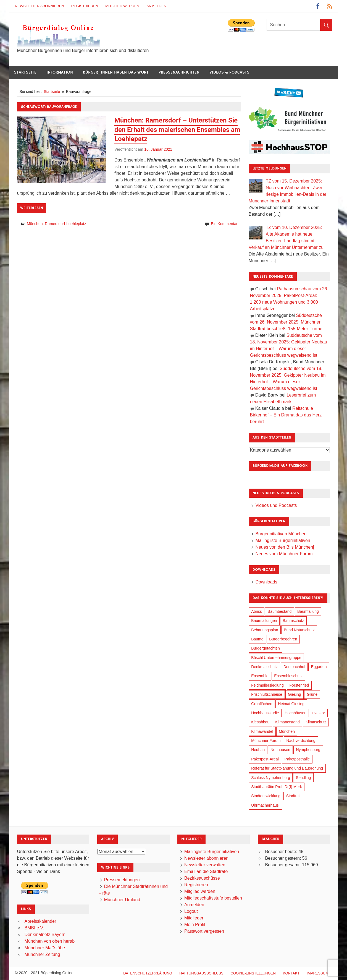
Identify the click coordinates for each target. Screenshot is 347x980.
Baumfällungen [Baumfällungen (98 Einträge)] (264, 621)
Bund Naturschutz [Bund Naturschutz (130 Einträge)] (299, 630)
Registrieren (85, 6)
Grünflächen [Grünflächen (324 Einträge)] (262, 704)
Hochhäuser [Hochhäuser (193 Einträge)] (295, 713)
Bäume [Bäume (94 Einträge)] (257, 639)
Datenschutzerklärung (148, 973)
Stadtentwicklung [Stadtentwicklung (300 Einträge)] (266, 796)
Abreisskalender (40, 921)
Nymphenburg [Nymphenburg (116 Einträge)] (308, 750)
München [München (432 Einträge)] (287, 731)
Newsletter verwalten (205, 865)
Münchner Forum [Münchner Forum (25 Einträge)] (266, 741)
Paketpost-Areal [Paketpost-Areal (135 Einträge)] (265, 759)
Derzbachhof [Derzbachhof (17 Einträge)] (294, 667)
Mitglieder (194, 918)
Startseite (25, 72)
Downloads (266, 582)
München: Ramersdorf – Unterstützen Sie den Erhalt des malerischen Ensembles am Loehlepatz (177, 130)
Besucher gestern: (283, 858)
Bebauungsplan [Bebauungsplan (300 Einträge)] (265, 630)
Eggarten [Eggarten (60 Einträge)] (319, 667)
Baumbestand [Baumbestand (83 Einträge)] (280, 611)
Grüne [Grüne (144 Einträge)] (312, 694)
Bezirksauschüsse (202, 878)
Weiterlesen (32, 208)
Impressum (318, 973)
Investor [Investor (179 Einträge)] (318, 713)
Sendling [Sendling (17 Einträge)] (303, 778)
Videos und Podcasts (276, 505)
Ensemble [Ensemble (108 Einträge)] (260, 676)
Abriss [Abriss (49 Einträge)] (257, 611)
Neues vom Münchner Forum (284, 554)
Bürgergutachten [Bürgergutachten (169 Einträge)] (265, 648)
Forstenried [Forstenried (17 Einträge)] (299, 685)
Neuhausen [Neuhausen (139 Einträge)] (280, 750)
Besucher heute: (282, 852)
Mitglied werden (122, 6)
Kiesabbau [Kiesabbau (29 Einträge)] (260, 722)
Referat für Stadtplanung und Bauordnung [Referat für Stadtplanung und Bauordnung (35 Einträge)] (287, 768)
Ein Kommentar (224, 224)
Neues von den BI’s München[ (285, 547)
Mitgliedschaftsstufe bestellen (213, 898)
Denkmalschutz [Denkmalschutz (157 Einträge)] (264, 667)
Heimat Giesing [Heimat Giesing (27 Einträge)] (291, 704)
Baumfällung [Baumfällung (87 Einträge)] (308, 611)
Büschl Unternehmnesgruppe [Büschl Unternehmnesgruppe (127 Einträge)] (276, 658)
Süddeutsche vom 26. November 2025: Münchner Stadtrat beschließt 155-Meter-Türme (286, 322)
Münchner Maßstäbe (45, 948)
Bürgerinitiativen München (281, 534)
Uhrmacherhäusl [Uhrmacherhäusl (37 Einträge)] (265, 805)
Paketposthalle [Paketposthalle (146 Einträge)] (297, 759)
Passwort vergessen (204, 931)
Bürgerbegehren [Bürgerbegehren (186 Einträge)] (283, 639)
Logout (191, 911)
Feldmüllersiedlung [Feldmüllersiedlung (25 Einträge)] (267, 685)
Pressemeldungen (122, 880)
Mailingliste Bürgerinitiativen (283, 540)
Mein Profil (195, 925)
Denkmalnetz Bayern (45, 935)
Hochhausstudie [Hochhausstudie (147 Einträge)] (265, 713)
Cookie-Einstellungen (253, 973)
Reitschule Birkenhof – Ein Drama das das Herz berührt (286, 415)
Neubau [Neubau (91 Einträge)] (258, 750)
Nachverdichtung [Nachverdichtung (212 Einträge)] (301, 741)
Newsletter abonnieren (40, 6)
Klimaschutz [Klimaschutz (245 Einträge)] (316, 722)
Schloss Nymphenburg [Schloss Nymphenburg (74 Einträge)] (271, 778)
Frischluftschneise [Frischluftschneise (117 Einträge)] (267, 694)
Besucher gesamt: (283, 865)
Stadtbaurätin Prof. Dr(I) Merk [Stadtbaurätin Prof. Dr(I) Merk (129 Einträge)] (277, 787)
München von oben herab (50, 941)
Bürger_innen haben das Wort (116, 72)
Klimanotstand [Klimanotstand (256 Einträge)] (287, 722)
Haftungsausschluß (201, 973)
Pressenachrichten (179, 72)
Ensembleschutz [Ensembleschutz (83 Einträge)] (288, 676)
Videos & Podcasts (229, 72)
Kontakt (291, 973)
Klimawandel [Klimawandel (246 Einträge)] (262, 731)
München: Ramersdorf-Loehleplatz (56, 224)
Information (60, 72)
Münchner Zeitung (42, 954)
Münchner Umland (122, 900)
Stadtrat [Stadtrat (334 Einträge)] (293, 796)
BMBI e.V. (34, 928)
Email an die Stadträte (206, 871)
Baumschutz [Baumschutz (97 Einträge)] (293, 621)
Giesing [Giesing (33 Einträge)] (294, 694)
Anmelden (156, 6)
